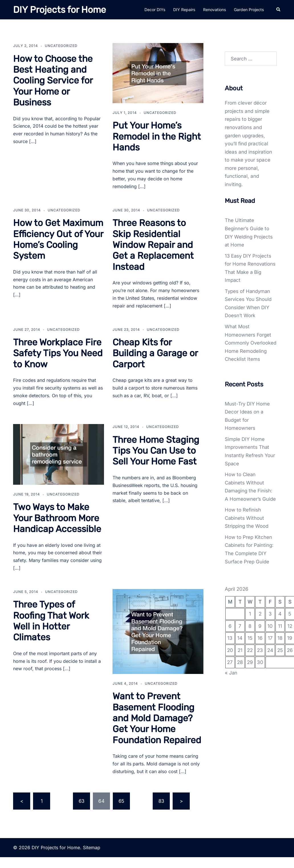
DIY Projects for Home (60, 10)
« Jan (231, 681)
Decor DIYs (155, 10)
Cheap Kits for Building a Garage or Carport (155, 353)
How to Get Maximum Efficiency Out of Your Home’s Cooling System (58, 239)
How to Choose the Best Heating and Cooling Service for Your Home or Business (53, 81)
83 (161, 801)
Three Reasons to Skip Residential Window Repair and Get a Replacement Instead (153, 245)
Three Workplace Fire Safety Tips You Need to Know (58, 353)
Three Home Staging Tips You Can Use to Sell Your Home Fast (156, 451)
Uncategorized (61, 46)
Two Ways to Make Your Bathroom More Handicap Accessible (57, 518)
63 (81, 801)
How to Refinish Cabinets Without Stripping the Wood (247, 526)
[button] (279, 10)
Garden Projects (249, 10)
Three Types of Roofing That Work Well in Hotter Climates (51, 621)
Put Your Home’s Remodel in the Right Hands (157, 136)
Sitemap (92, 847)
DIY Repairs (184, 10)
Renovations (215, 10)
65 (122, 801)
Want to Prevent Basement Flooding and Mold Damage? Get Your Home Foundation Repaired (157, 718)
